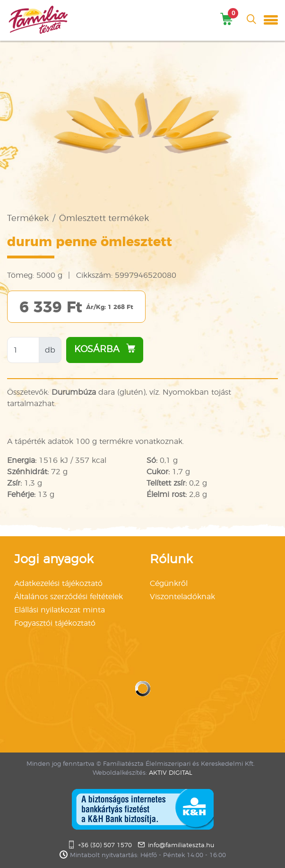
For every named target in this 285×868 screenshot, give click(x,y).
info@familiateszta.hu (181, 846)
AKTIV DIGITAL (171, 773)
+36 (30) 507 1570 (105, 846)
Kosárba (105, 349)
